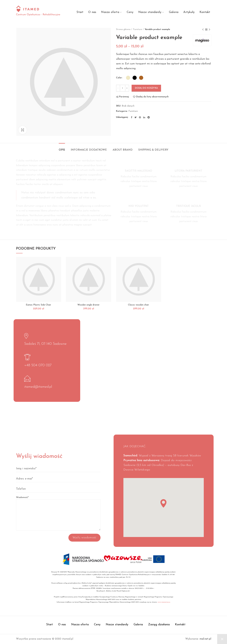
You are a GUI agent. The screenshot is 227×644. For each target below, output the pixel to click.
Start (50, 625)
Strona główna (123, 29)
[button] (163, 503)
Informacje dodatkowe (89, 150)
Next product (209, 30)
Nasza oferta (80, 625)
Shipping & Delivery (153, 150)
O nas (62, 625)
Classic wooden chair (138, 305)
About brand (123, 150)
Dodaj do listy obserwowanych (152, 97)
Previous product (203, 30)
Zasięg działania (159, 625)
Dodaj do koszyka (146, 88)
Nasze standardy (117, 625)
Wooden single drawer (88, 305)
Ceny (97, 625)
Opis (62, 150)
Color (119, 78)
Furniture (138, 29)
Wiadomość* (58, 506)
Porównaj (124, 97)
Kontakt (180, 625)
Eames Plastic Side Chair (38, 305)
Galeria (138, 625)
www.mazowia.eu (164, 602)
